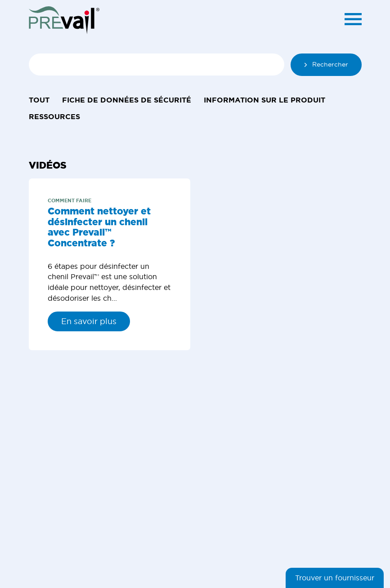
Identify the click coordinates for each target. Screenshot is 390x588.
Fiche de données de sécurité (127, 100)
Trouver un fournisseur (335, 578)
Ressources (54, 116)
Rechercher (326, 64)
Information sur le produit (264, 100)
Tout (39, 100)
